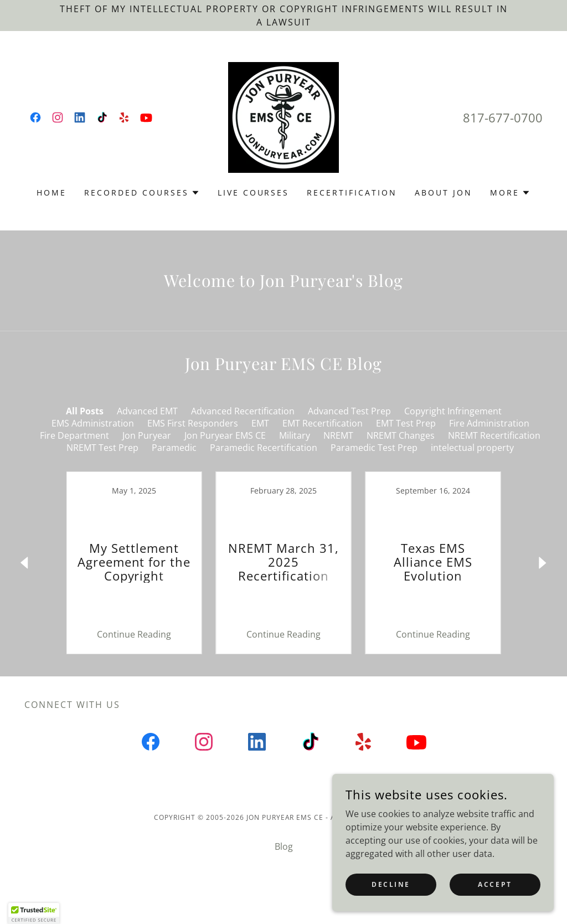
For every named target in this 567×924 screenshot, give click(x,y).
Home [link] (51, 192)
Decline (391, 884)
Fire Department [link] (74, 435)
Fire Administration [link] (489, 423)
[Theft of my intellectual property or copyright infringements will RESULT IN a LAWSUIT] (283, 16)
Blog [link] (284, 846)
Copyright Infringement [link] (453, 411)
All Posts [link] (85, 411)
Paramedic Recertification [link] (264, 448)
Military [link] (295, 435)
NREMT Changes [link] (401, 435)
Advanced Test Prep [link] (349, 411)
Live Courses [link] (254, 192)
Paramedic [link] (174, 448)
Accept (495, 884)
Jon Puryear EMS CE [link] (225, 435)
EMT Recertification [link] (323, 423)
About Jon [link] (444, 192)
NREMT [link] (338, 435)
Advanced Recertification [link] (243, 411)
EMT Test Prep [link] (406, 423)
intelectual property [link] (472, 448)
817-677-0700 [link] (503, 117)
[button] (142, 193)
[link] (35, 117)
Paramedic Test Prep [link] (374, 448)
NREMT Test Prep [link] (102, 448)
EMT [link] (260, 423)
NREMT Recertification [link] (494, 435)
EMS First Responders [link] (193, 423)
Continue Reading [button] (134, 634)
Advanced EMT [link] (147, 411)
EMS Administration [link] (93, 423)
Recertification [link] (352, 192)
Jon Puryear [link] (147, 435)
